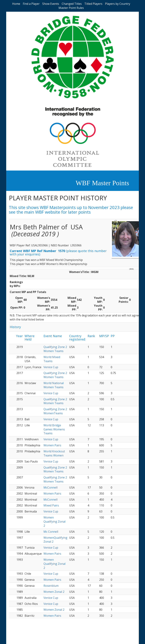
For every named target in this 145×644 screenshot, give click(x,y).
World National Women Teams (54, 385)
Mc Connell (51, 532)
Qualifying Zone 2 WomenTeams (55, 411)
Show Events (51, 4)
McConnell (50, 487)
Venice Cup (51, 367)
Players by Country (118, 4)
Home (16, 4)
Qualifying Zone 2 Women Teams (55, 349)
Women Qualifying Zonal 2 (54, 522)
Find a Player (31, 4)
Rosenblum (51, 586)
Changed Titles (72, 4)
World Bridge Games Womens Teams (54, 429)
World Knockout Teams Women (54, 453)
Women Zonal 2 (54, 592)
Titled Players (93, 4)
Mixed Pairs (51, 505)
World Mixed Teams (52, 359)
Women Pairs (52, 445)
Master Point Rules (71, 8)
